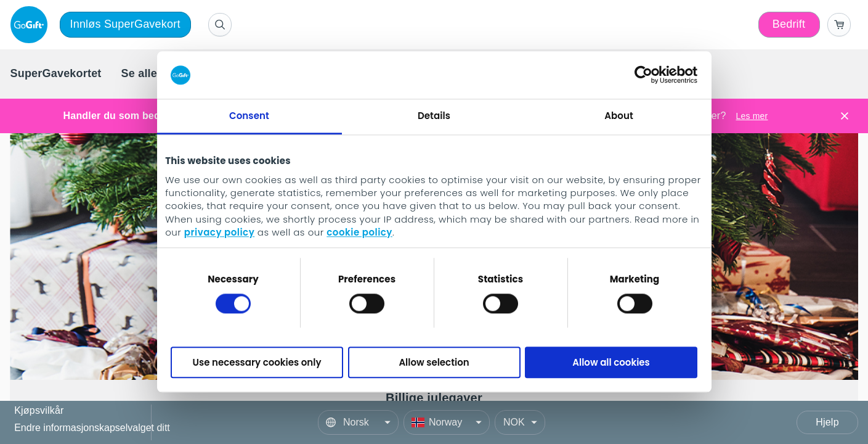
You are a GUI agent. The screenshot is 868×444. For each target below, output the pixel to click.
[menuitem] (56, 74)
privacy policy (219, 233)
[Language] (358, 422)
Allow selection (434, 362)
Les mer (752, 116)
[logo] (31, 25)
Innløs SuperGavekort (125, 24)
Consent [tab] (249, 116)
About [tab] (619, 116)
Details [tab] (434, 116)
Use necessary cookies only (257, 362)
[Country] (447, 422)
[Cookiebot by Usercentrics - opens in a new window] (643, 75)
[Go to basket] (839, 25)
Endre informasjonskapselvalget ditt (92, 428)
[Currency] (520, 422)
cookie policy (359, 233)
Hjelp (827, 422)
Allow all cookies (611, 362)
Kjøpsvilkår (39, 411)
